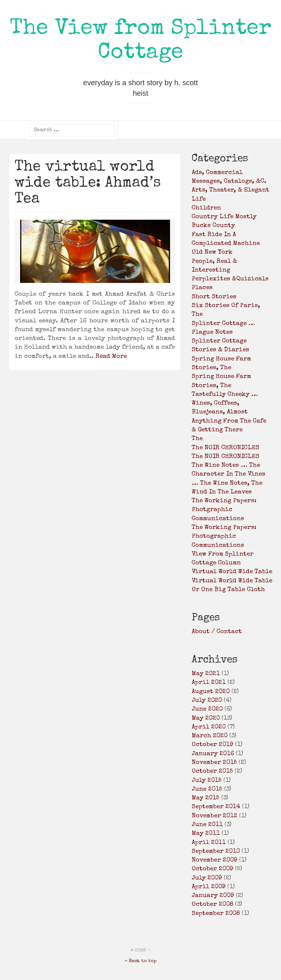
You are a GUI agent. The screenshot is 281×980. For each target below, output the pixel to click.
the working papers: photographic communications (224, 537)
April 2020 (209, 727)
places (202, 288)
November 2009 (215, 860)
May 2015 (206, 798)
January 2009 (213, 896)
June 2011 (207, 825)
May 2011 (206, 834)
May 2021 (206, 674)
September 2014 (216, 807)
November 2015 (214, 763)
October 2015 (212, 771)
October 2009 (213, 869)
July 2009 (207, 878)
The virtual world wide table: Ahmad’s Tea (88, 183)
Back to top (140, 961)
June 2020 (207, 709)
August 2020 (211, 692)
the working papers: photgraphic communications (224, 510)
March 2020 (210, 736)
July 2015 (207, 781)
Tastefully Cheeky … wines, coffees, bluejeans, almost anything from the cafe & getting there (229, 412)
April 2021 (209, 683)
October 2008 (213, 905)
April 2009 (209, 887)
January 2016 (213, 754)
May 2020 (206, 718)
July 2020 (207, 701)
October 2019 (213, 745)
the (197, 439)
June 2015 (207, 789)
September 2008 (216, 914)
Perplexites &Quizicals (230, 279)
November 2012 (215, 816)
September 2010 (216, 852)
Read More (111, 357)
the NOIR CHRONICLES (226, 448)
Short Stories (214, 297)
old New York (212, 252)
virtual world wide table (232, 572)
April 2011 (209, 843)
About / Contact (217, 632)
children (206, 208)
